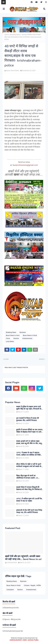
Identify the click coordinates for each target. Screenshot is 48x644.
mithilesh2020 (16, 640)
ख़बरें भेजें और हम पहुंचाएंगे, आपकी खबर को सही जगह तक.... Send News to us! (23, 558)
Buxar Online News (13, 71)
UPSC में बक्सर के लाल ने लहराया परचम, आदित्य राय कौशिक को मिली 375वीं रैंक (28, 454)
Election (16, 338)
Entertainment (27, 338)
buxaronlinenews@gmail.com (25, 165)
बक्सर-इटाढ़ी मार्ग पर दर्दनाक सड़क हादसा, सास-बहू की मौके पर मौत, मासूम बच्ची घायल (29, 442)
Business (23, 332)
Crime (8, 338)
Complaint (10, 590)
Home (7, 35)
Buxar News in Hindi (30, 335)
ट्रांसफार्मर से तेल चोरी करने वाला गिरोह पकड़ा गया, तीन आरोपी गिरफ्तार (29, 511)
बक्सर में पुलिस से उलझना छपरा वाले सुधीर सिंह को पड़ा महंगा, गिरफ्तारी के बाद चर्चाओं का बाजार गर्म (29, 408)
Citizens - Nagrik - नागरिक (32, 585)
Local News (10, 341)
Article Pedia (33, 640)
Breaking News (15, 35)
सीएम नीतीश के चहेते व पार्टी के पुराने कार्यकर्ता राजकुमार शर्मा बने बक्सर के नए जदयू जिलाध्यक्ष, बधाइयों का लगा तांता (29, 465)
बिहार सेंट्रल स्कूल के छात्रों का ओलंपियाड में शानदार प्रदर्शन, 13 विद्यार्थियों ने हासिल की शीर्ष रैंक (27, 477)
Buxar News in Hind (13, 335)
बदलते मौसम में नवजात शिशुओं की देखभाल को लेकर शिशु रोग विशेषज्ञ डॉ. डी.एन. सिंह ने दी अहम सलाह (29, 488)
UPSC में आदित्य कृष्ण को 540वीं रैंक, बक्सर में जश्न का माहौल (29, 500)
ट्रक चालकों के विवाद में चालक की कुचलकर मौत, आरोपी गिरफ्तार (28, 419)
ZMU (25, 640)
